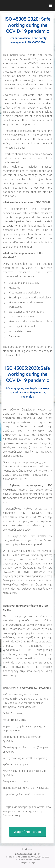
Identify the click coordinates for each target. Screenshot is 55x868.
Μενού (51, 6)
